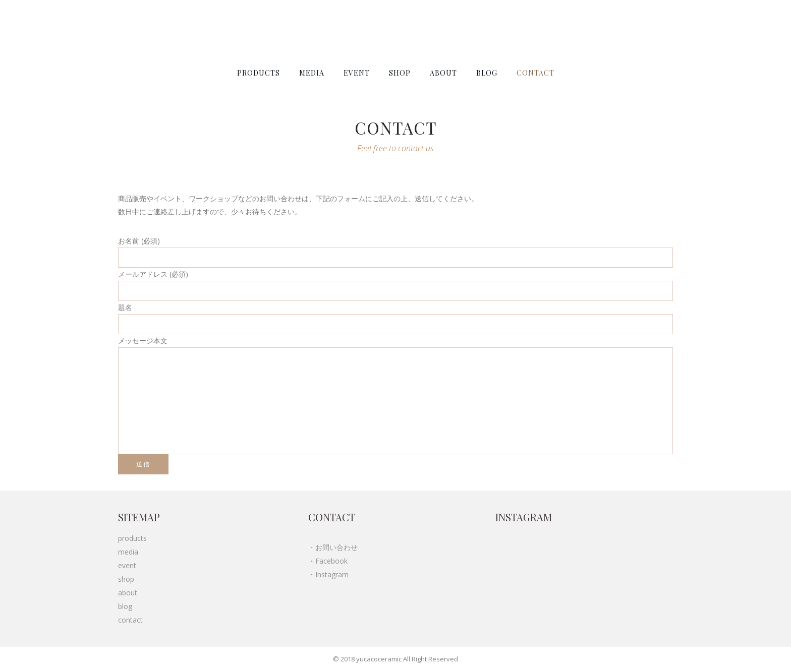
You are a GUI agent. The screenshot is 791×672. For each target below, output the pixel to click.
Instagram (332, 574)
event (127, 565)
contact (130, 620)
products (132, 538)
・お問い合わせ (333, 547)
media (128, 552)
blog (125, 606)
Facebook (331, 561)
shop (126, 579)
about (128, 593)
